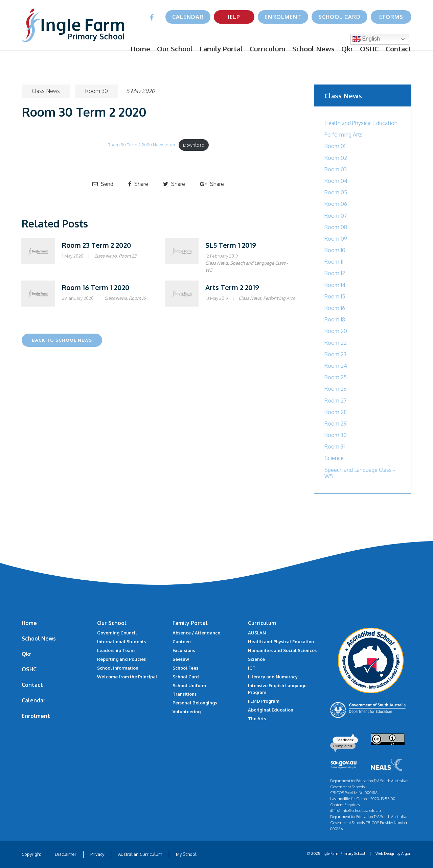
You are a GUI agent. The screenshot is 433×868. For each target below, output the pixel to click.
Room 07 (336, 216)
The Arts (257, 719)
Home (140, 49)
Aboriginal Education (271, 710)
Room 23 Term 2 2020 (97, 245)
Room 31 (335, 447)
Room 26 (336, 389)
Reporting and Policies (121, 659)
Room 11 (334, 262)
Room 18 (335, 319)
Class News (46, 91)
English (366, 39)
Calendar (188, 17)
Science (334, 458)
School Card (339, 17)
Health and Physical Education (361, 123)
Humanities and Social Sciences (282, 650)
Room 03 (336, 169)
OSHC (369, 49)
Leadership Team (116, 650)
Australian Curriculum (140, 854)
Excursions (184, 650)
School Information (118, 668)
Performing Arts (279, 298)
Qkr (347, 49)
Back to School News (62, 340)
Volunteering (187, 712)
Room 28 (336, 412)
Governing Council (117, 633)
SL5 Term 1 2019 (231, 245)
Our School (175, 49)
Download (194, 145)
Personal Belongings (195, 703)
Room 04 (336, 181)
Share (138, 184)
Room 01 (335, 146)
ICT (252, 668)
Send (103, 184)
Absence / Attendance (196, 633)
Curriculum (268, 49)
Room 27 (336, 401)
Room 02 (336, 158)
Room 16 (137, 298)
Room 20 (336, 331)
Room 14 (335, 285)
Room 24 (336, 366)
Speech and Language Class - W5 (360, 473)
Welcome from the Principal (127, 677)
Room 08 (336, 227)
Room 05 (336, 192)
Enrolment (283, 17)
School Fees (185, 668)
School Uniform (189, 685)
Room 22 (336, 343)
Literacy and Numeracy (273, 677)
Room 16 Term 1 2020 (96, 287)
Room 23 (128, 256)
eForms (391, 17)
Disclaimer (66, 854)
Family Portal (221, 49)
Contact (398, 49)
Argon (406, 853)
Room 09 (336, 239)
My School (186, 854)
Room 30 (96, 91)
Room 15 (335, 296)
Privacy (97, 854)
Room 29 (336, 424)
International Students (121, 642)
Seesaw (181, 659)
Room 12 (335, 273)
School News (313, 49)
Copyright (31, 854)
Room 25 (336, 377)
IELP (234, 17)
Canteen (182, 642)
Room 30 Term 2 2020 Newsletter (142, 145)
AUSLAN (257, 633)
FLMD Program (264, 701)
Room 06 (336, 204)
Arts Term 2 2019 (232, 287)
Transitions (185, 694)
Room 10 (335, 250)
